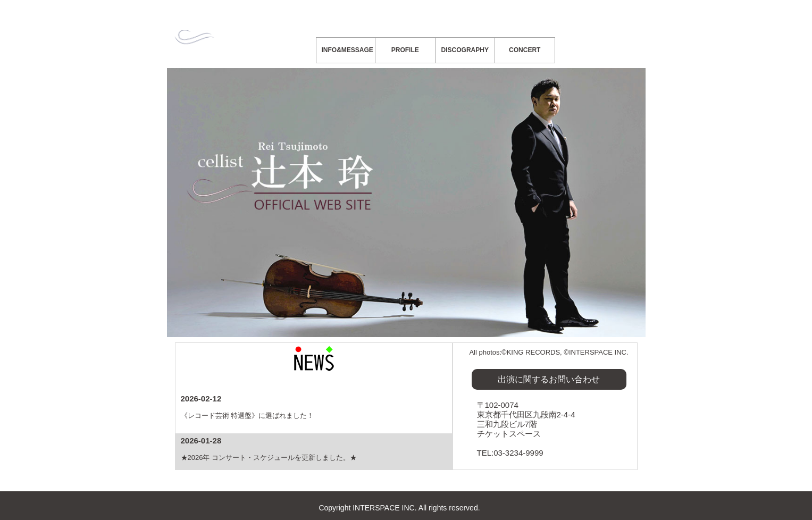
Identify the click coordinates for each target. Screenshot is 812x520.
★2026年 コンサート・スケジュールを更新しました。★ (269, 458)
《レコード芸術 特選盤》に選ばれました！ (248, 416)
